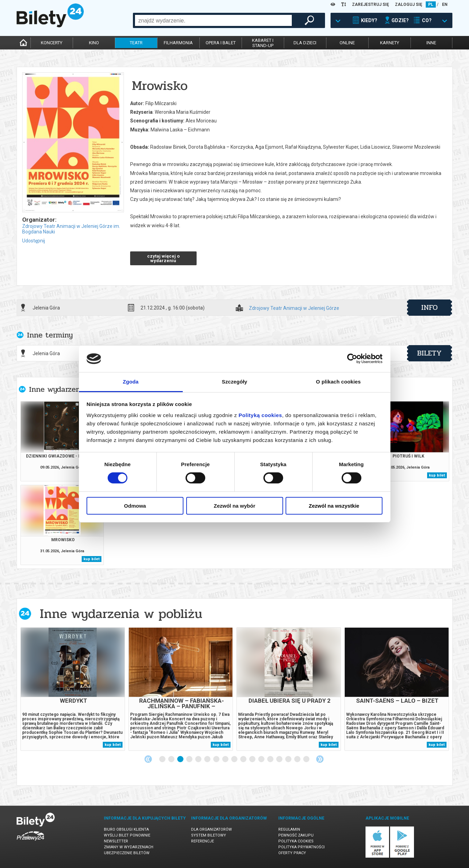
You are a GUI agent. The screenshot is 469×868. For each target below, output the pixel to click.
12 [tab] (262, 759)
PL (431, 4)
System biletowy (209, 835)
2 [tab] (172, 759)
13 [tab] (271, 759)
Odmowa (135, 506)
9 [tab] (235, 759)
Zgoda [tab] (131, 382)
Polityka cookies (296, 841)
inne (431, 43)
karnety (390, 43)
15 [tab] (289, 759)
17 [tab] (307, 759)
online (347, 43)
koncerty (52, 43)
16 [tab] (298, 759)
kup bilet (437, 475)
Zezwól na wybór (234, 506)
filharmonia (178, 43)
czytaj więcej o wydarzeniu (163, 258)
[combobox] (213, 20)
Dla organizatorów (211, 829)
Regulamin (289, 829)
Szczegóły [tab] (234, 382)
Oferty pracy (292, 853)
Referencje (202, 841)
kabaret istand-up (263, 43)
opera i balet (221, 43)
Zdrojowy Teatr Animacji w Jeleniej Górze (294, 308)
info (430, 307)
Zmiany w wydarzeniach (129, 847)
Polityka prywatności (301, 847)
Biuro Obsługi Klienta (126, 829)
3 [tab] (181, 759)
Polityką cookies (260, 415)
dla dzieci (305, 43)
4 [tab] (190, 759)
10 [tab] (244, 759)
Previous (148, 759)
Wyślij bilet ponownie (127, 835)
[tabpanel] (73, 689)
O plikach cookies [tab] (338, 382)
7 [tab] (217, 759)
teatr (136, 43)
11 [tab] (253, 759)
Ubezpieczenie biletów (127, 853)
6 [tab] (208, 759)
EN (445, 4)
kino (94, 43)
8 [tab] (226, 759)
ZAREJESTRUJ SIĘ (371, 4)
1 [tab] (163, 759)
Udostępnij (34, 241)
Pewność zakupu (296, 835)
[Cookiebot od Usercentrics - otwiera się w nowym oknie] (352, 359)
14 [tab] (280, 759)
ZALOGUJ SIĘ (409, 4)
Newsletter (116, 841)
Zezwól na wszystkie (334, 506)
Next (320, 759)
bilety (429, 353)
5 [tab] (199, 759)
